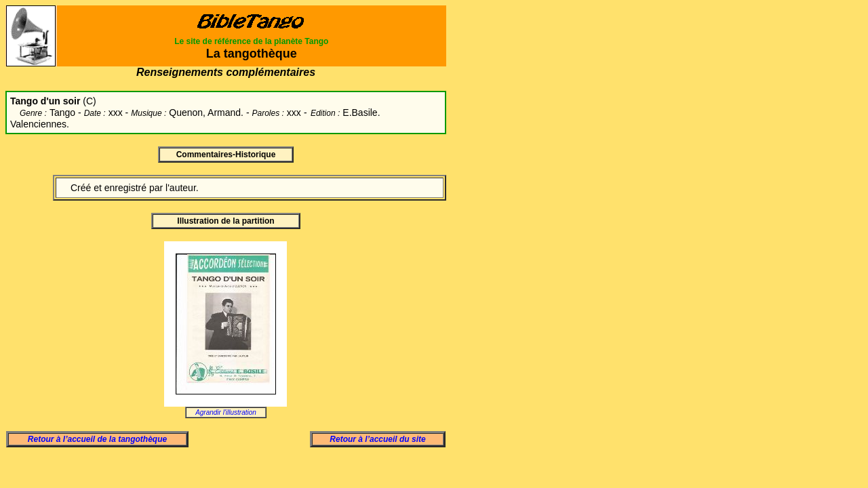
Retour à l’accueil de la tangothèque (97, 439)
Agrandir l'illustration (226, 412)
